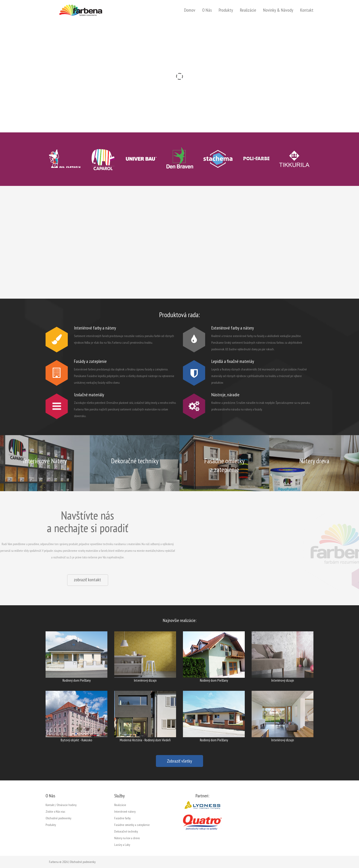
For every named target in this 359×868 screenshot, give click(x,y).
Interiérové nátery (125, 812)
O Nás (207, 10)
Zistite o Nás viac (55, 812)
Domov (190, 10)
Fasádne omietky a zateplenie (132, 825)
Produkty (226, 10)
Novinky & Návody (278, 10)
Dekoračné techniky (126, 831)
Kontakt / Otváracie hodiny (61, 805)
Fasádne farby (122, 818)
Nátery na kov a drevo (127, 838)
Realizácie (248, 10)
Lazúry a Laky (122, 845)
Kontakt (307, 10)
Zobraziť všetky (179, 761)
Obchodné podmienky (58, 818)
